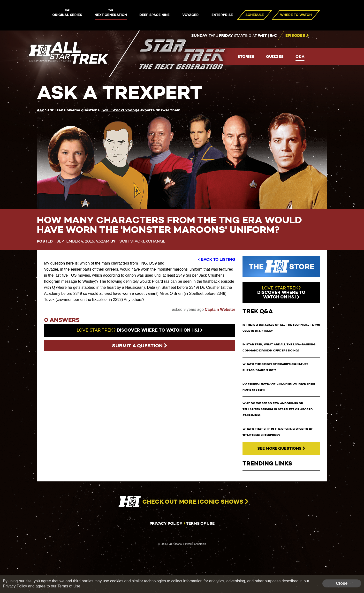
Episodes (297, 35)
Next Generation (111, 13)
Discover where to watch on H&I (140, 330)
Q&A (300, 57)
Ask (40, 110)
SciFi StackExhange (120, 110)
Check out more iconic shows (182, 502)
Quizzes (275, 57)
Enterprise (222, 15)
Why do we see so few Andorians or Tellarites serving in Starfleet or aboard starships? (278, 409)
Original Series (67, 13)
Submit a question (140, 346)
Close (342, 584)
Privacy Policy (166, 523)
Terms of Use (200, 523)
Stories (246, 57)
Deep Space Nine (155, 15)
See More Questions (281, 448)
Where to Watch (296, 15)
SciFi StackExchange (142, 241)
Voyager (190, 15)
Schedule (255, 15)
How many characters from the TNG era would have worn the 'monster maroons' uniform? (169, 225)
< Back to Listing (217, 259)
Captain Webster (220, 309)
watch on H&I (281, 293)
